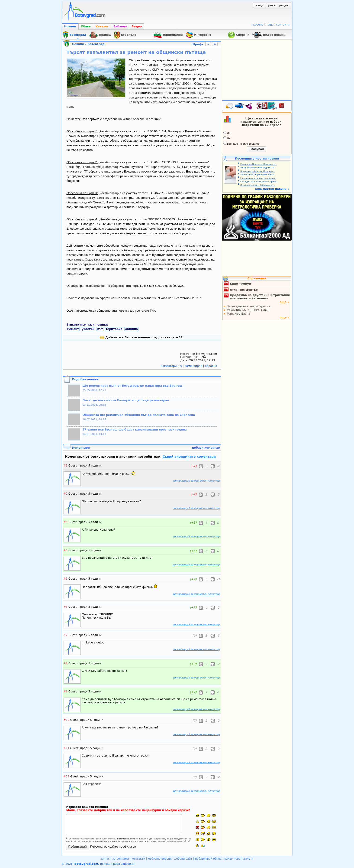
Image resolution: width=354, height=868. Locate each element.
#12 (66, 777)
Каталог (102, 26)
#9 (66, 692)
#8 (66, 663)
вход (259, 5)
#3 (66, 522)
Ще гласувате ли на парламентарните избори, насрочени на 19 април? (261, 122)
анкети (248, 859)
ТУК (153, 310)
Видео (137, 26)
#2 (66, 494)
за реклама (121, 859)
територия (114, 329)
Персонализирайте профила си (113, 847)
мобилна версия (160, 859)
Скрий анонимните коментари (189, 457)
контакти (283, 25)
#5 (66, 579)
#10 (66, 720)
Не (227, 138)
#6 (66, 607)
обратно (211, 366)
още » (284, 302)
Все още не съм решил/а (241, 144)
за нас (105, 859)
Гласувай (257, 149)
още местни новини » (272, 189)
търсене (257, 25)
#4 (66, 550)
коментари (172, 366)
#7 (66, 635)
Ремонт (73, 329)
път (100, 329)
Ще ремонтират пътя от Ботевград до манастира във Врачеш (132, 386)
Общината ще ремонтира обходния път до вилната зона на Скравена (139, 415)
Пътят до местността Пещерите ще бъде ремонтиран (126, 400)
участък (88, 329)
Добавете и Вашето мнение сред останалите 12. (142, 337)
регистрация (278, 5)
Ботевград (96, 44)
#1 (66, 466)
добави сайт (183, 859)
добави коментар (206, 448)
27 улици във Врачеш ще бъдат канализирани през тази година (135, 430)
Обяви (86, 26)
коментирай (194, 366)
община (131, 329)
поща (270, 25)
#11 (66, 748)
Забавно (120, 26)
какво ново (232, 859)
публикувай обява (208, 859)
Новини (70, 26)
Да (227, 133)
